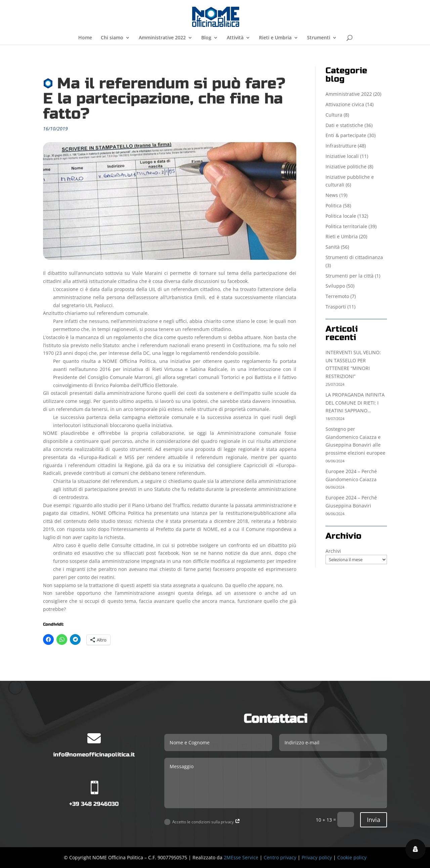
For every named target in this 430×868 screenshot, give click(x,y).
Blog (206, 38)
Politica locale (341, 216)
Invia (374, 820)
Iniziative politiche (346, 167)
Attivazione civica (345, 104)
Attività (235, 38)
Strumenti (319, 38)
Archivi (333, 551)
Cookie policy (352, 857)
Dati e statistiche (344, 125)
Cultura (334, 115)
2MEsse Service (241, 857)
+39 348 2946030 (94, 804)
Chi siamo (112, 38)
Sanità (333, 247)
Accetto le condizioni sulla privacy (202, 822)
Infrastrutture (341, 146)
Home (85, 38)
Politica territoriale (346, 226)
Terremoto (337, 296)
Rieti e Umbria (275, 38)
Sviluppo (335, 286)
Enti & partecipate (346, 135)
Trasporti (336, 307)
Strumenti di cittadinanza (354, 257)
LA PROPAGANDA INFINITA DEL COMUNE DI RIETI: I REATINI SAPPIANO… (355, 403)
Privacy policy (317, 857)
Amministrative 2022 (162, 38)
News (332, 195)
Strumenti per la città (350, 276)
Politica (334, 205)
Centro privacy (280, 857)
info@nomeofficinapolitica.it (94, 755)
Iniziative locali (342, 156)
